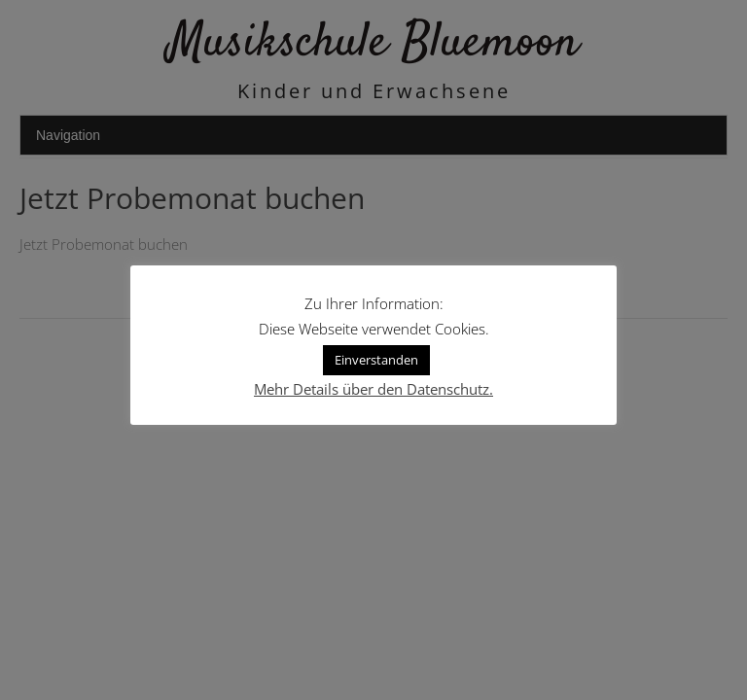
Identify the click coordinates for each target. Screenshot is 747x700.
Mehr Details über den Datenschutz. (373, 389)
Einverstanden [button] (376, 360)
